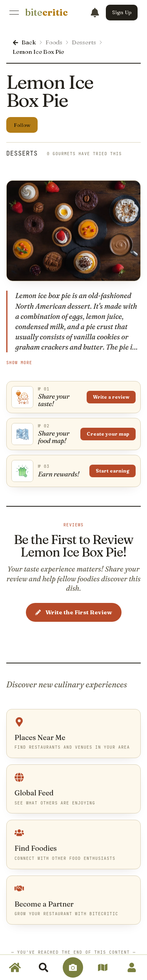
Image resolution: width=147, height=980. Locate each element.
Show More (19, 363)
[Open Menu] (14, 13)
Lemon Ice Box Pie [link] (38, 52)
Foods (54, 42)
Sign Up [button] (122, 12)
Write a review (111, 397)
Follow (22, 125)
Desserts (84, 42)
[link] (46, 13)
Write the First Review (74, 612)
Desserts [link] (22, 154)
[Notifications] (95, 13)
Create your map (108, 434)
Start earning (113, 471)
